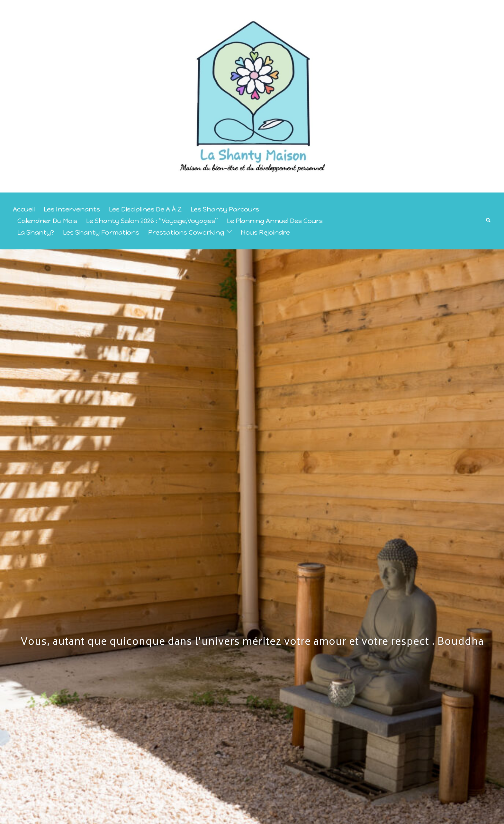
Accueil (24, 209)
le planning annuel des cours (275, 221)
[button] (489, 221)
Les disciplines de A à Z (145, 209)
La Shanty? (36, 232)
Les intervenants (72, 209)
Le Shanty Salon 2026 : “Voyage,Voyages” (152, 221)
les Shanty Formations (101, 232)
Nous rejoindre (265, 232)
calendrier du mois (47, 221)
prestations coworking (186, 232)
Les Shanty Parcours (225, 209)
